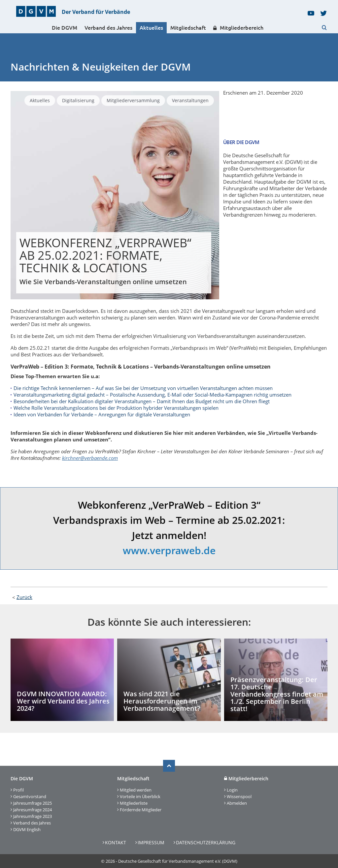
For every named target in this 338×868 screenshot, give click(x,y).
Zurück (24, 597)
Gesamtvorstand (30, 796)
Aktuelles (151, 28)
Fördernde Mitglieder (141, 810)
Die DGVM (65, 28)
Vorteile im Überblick (140, 796)
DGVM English (27, 829)
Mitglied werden (136, 790)
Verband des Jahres (108, 28)
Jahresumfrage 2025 (33, 803)
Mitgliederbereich (238, 28)
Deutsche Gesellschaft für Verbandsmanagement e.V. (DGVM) (178, 861)
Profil (18, 790)
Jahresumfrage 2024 (33, 810)
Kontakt (116, 842)
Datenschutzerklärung (206, 842)
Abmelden (237, 803)
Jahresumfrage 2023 (33, 816)
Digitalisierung (78, 100)
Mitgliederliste (134, 803)
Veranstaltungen (190, 100)
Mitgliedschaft (188, 28)
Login (232, 790)
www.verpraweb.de (169, 550)
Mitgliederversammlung (133, 100)
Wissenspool (239, 796)
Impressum (151, 842)
